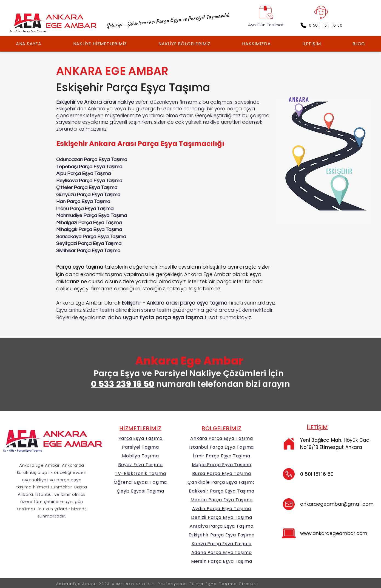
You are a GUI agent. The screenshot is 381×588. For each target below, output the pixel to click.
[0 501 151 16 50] (321, 25)
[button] (100, 44)
